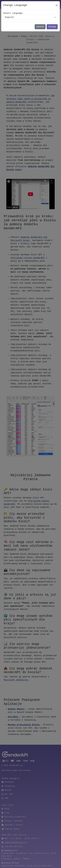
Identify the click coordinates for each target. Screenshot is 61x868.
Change (52, 27)
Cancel (40, 27)
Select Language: (13, 13)
